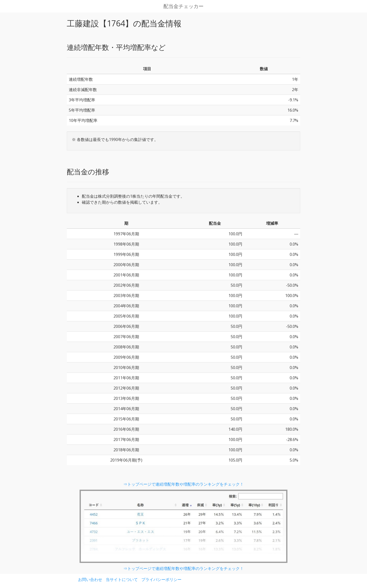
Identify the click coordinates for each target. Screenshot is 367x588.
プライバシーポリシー (161, 579)
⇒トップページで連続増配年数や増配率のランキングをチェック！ (183, 484)
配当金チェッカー (183, 6)
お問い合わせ (90, 579)
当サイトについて (122, 579)
